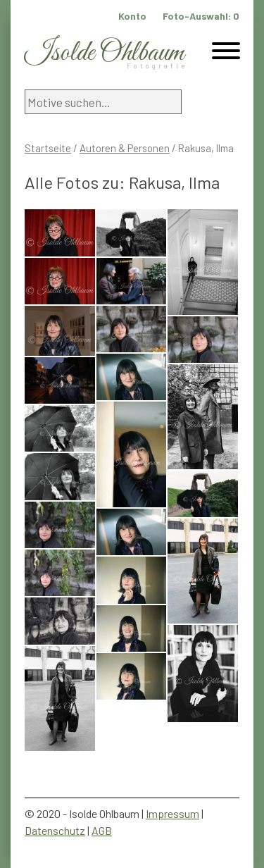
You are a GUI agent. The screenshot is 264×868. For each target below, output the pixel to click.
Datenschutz (55, 830)
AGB (102, 830)
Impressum (172, 813)
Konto (132, 16)
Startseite (48, 148)
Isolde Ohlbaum (104, 53)
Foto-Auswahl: (201, 16)
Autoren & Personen (125, 148)
